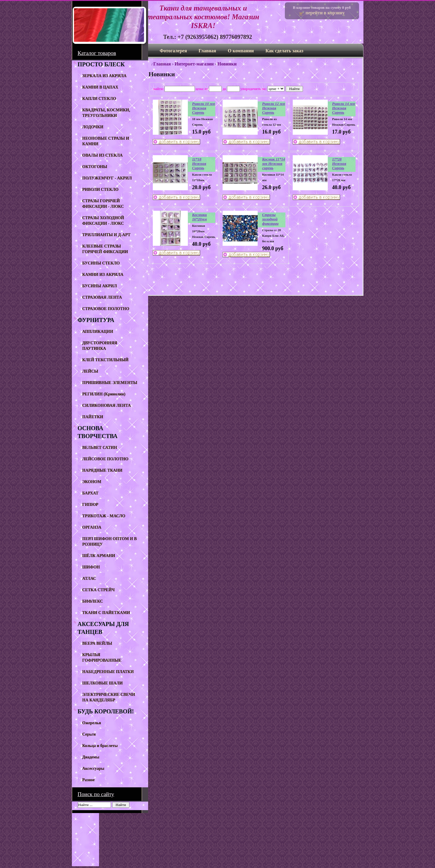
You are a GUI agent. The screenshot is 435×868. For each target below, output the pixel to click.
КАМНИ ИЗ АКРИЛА (103, 275)
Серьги (89, 734)
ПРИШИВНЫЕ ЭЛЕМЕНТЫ (110, 383)
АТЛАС (89, 579)
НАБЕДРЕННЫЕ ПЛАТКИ (108, 672)
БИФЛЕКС (93, 601)
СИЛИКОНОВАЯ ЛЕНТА (107, 406)
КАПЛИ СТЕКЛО (99, 99)
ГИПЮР (90, 505)
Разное (89, 780)
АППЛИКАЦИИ (98, 332)
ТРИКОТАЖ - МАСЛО (104, 516)
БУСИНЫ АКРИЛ (100, 286)
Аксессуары (93, 768)
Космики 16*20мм (200, 217)
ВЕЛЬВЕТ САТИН (100, 448)
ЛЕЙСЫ (90, 371)
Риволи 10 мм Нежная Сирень (204, 108)
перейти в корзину (325, 13)
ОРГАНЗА (92, 527)
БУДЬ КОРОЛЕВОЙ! (106, 711)
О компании (241, 51)
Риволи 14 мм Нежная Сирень (344, 108)
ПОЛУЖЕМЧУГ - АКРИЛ (107, 178)
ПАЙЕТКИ (93, 417)
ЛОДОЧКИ (93, 127)
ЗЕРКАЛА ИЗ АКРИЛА (105, 76)
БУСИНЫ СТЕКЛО (101, 263)
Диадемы (91, 757)
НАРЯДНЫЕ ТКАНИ (102, 470)
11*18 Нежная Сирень (199, 164)
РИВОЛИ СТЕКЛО (100, 190)
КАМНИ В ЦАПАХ (100, 87)
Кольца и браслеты (100, 746)
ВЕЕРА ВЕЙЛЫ (97, 643)
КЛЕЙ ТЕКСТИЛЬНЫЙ (105, 360)
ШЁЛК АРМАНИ (99, 556)
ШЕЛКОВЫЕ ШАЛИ (103, 683)
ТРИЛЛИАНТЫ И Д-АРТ (106, 235)
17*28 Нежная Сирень (339, 164)
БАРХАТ (90, 493)
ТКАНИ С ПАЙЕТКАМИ (106, 613)
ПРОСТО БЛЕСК (101, 64)
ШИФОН (91, 567)
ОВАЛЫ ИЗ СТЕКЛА (103, 155)
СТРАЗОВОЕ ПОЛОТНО (106, 309)
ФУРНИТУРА (96, 320)
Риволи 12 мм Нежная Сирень (273, 108)
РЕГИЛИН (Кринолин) (104, 394)
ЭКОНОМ (92, 482)
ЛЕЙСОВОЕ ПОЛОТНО (105, 459)
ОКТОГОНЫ (95, 167)
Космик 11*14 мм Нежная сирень (273, 164)
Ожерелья (92, 723)
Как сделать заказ (285, 51)
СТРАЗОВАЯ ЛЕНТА (102, 297)
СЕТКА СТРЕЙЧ (99, 590)
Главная (207, 51)
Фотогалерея (173, 51)
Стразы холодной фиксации (270, 219)
